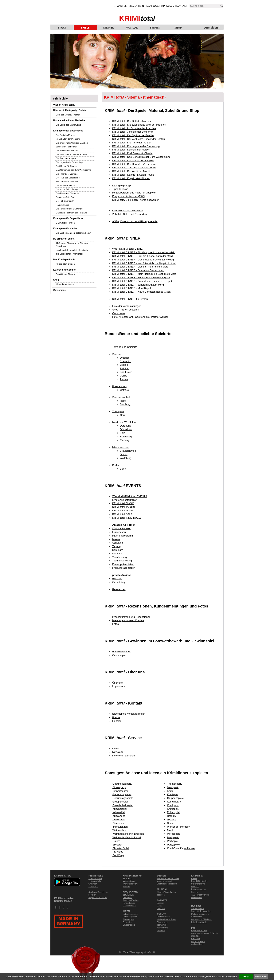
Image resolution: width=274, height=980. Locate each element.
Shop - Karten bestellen (126, 310)
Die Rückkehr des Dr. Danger (70, 209)
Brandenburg (120, 386)
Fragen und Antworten (98, 898)
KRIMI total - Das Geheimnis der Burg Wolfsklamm (141, 157)
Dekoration (127, 898)
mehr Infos (261, 977)
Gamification (197, 917)
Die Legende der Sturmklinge (69, 162)
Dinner (171, 823)
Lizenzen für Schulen (65, 270)
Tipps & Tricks (120, 189)
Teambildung (119, 557)
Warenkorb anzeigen (130, 6)
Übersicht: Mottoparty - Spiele (70, 110)
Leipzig (124, 365)
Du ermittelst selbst (64, 239)
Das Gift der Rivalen (65, 223)
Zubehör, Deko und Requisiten (130, 214)
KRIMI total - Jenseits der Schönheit (133, 132)
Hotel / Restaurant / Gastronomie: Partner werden (140, 317)
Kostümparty (174, 802)
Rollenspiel (173, 812)
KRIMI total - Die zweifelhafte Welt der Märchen (139, 125)
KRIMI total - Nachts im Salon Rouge (133, 175)
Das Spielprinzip (121, 186)
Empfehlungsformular (124, 500)
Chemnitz (125, 361)
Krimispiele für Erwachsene (68, 131)
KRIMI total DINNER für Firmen (130, 299)
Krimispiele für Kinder (65, 228)
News (115, 749)
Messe (116, 539)
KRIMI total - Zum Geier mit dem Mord (134, 168)
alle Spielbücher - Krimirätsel (69, 254)
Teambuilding (163, 928)
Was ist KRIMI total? (64, 105)
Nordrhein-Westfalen (124, 422)
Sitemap (195, 892)
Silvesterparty (129, 919)
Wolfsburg (126, 458)
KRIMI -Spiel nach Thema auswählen (136, 200)
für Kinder (93, 884)
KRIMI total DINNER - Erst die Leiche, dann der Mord (142, 256)
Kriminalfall (119, 812)
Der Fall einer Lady (65, 201)
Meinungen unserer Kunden (128, 620)
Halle (123, 401)
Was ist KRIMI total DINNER (128, 249)
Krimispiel (173, 794)
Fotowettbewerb (121, 652)
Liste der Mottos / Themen (68, 115)
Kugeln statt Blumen (65, 264)
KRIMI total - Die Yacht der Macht (131, 171)
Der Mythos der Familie (67, 150)
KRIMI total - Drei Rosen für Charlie (132, 153)
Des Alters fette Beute (66, 197)
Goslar (124, 454)
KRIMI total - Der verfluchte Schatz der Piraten (139, 139)
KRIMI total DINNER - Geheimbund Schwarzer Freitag (143, 260)
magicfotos (196, 936)
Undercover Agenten (200, 914)
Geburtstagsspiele (123, 798)
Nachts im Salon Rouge (67, 189)
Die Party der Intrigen (66, 158)
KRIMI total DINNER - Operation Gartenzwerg (138, 270)
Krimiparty (173, 805)
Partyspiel (173, 841)
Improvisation (120, 827)
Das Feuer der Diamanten (68, 193)
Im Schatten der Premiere (68, 139)
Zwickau (125, 368)
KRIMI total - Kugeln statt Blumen (131, 178)
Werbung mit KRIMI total (202, 919)
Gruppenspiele (175, 798)
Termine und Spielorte (125, 347)
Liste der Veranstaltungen (127, 306)
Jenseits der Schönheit (67, 147)
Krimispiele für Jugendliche (68, 218)
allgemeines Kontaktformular (128, 714)
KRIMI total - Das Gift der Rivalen (131, 150)
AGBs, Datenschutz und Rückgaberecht (135, 221)
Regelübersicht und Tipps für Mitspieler (134, 193)
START (62, 27)
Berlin (115, 465)
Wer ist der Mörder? (178, 827)
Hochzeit (117, 578)
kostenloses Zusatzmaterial (128, 211)
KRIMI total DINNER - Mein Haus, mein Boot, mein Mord (144, 274)
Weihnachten (120, 830)
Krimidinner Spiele (199, 922)
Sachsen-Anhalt (121, 397)
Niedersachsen (121, 447)
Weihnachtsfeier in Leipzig (127, 837)
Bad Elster (126, 372)
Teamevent (162, 925)
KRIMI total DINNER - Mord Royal (131, 288)
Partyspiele (173, 845)
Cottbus (124, 390)
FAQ (148, 6)
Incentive (117, 554)
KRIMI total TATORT (124, 507)
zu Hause (189, 848)
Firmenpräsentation (123, 564)
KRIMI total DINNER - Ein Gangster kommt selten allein (144, 252)
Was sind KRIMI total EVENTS (130, 496)
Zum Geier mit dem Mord (68, 182)
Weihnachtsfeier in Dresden (128, 834)
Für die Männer (129, 906)
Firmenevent (119, 532)
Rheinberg (126, 437)
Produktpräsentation (124, 568)
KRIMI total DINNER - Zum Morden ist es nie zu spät (142, 281)
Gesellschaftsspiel (123, 805)
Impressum (168, 6)
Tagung (116, 546)
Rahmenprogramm (123, 536)
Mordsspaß (173, 834)
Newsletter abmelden (124, 756)
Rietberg (125, 440)
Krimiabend (119, 816)
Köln (122, 433)
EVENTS (155, 27)
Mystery (172, 820)
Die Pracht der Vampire (67, 174)
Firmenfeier (119, 823)
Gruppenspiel (120, 802)
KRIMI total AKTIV (123, 511)
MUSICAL (132, 27)
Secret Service (197, 909)
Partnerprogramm (199, 889)
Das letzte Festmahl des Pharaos (71, 213)
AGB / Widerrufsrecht (200, 895)
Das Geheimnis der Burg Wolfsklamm (73, 170)
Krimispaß (173, 809)
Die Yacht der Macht (65, 185)
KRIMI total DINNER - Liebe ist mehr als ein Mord (140, 267)
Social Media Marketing (201, 911)
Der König (118, 855)
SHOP (178, 27)
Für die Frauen (129, 903)
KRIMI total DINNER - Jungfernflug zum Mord (138, 285)
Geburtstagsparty (122, 784)
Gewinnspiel (119, 655)
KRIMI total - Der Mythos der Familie (133, 135)
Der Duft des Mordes (66, 135)
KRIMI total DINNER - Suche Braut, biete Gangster (141, 277)
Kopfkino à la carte (199, 930)
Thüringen (118, 411)
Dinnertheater (120, 791)
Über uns (117, 683)
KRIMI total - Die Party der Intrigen (132, 143)
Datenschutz (197, 898)
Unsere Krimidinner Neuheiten (70, 120)
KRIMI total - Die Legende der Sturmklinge (136, 146)
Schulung (118, 543)
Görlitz (124, 376)
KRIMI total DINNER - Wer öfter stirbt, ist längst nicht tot (144, 263)
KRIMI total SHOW (123, 503)
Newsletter (118, 752)
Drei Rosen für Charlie (66, 166)
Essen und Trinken (131, 900)
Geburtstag (119, 582)
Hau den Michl (63, 205)
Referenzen (119, 589)
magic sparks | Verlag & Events (204, 933)
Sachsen (117, 354)
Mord (170, 830)
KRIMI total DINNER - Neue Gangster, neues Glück (141, 292)
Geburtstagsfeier (122, 794)
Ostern (116, 841)
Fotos (115, 624)
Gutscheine (59, 290)
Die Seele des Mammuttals (68, 125)
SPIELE (85, 27)
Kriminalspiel (120, 809)
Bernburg (125, 404)
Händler (117, 721)
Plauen (124, 379)
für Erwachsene (95, 878)
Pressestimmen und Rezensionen (131, 617)
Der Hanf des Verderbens (68, 178)
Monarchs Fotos (198, 941)
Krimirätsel (118, 820)
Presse (116, 717)
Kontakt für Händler (199, 881)
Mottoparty (173, 787)
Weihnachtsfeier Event (166, 919)
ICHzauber (196, 939)
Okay (246, 977)
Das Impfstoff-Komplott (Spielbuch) (72, 250)
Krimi (170, 791)
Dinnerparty (119, 787)
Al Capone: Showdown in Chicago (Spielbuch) (72, 245)
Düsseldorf (126, 429)
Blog (156, 6)
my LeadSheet (197, 944)
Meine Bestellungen (65, 284)
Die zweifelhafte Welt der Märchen (72, 143)
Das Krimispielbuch (64, 260)
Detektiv (172, 816)
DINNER (109, 27)
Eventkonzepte (163, 917)
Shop (56, 280)
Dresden (125, 358)
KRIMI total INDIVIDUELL (127, 518)
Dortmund (125, 426)
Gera (123, 415)
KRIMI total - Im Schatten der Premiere (134, 128)
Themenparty (175, 784)
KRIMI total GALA (122, 514)
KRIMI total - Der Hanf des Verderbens (134, 164)
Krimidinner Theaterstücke (168, 878)
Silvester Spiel (121, 848)
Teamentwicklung (122, 561)
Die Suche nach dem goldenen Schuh (74, 233)
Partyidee (118, 852)
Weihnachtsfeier (121, 528)
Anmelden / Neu (212, 28)
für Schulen (93, 887)
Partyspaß (173, 837)
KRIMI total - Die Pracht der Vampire (133, 160)
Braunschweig (128, 451)
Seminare (118, 550)
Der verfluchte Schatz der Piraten (71, 154)
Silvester (117, 845)
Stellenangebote (198, 884)
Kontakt (182, 6)
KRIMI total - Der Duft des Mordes (131, 121)
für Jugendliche (95, 881)
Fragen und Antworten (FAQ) (129, 196)
